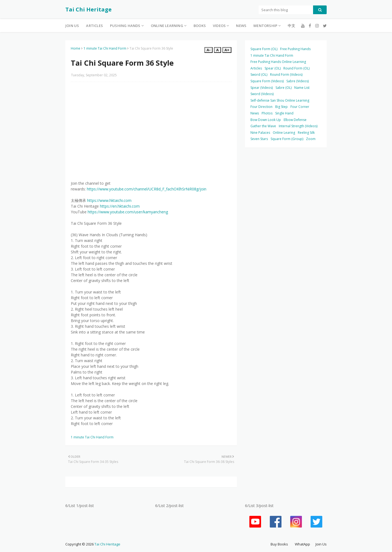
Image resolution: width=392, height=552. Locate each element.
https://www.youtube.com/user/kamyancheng (128, 212)
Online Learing (284, 133)
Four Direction (261, 107)
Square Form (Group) (287, 139)
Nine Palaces (260, 133)
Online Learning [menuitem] (167, 26)
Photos (267, 113)
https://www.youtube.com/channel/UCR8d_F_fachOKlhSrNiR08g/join (147, 189)
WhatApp (302, 544)
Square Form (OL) (264, 49)
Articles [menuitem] (94, 26)
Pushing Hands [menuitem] (125, 26)
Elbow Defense (295, 120)
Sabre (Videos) (298, 81)
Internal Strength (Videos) (298, 126)
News (255, 113)
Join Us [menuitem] (72, 26)
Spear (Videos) (262, 88)
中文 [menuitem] (291, 26)
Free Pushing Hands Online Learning (278, 62)
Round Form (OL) (296, 68)
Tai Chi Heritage (88, 9)
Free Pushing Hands (295, 49)
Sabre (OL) (284, 88)
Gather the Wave (263, 126)
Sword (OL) (259, 75)
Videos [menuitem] (219, 26)
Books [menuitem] (200, 26)
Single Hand (284, 113)
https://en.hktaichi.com (120, 206)
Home (76, 48)
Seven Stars (259, 139)
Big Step (281, 107)
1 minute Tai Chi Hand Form (105, 48)
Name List (302, 88)
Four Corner (300, 107)
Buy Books (279, 544)
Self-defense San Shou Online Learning (280, 100)
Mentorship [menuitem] (265, 26)
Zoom (311, 139)
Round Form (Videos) (286, 75)
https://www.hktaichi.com (109, 200)
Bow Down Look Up (266, 120)
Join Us (321, 544)
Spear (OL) (273, 68)
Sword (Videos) (262, 94)
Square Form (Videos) (267, 81)
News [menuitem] (241, 26)
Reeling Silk (306, 133)
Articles (256, 68)
